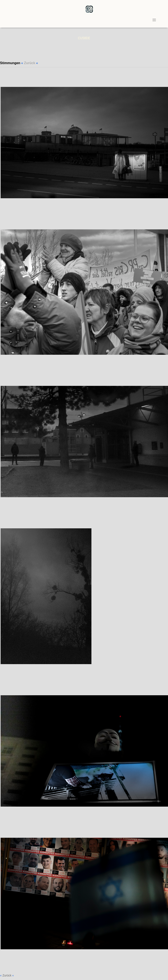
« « (30, 63)
